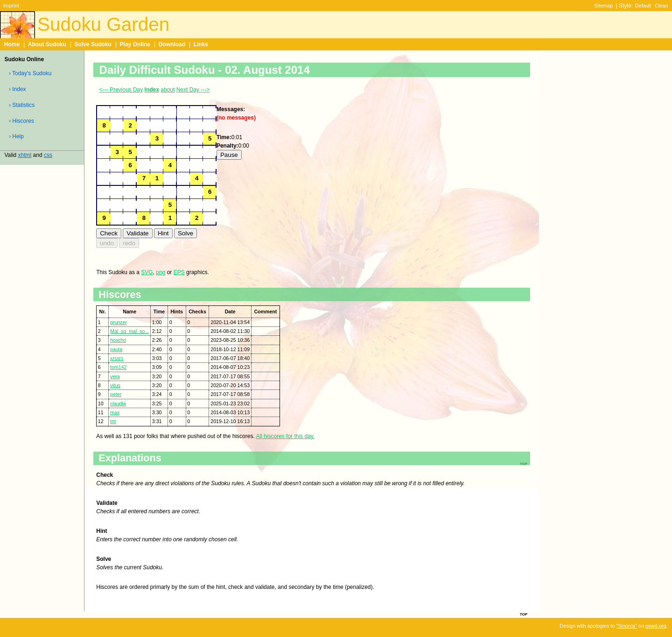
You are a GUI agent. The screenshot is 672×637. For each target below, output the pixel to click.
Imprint (11, 6)
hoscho (118, 340)
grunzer (119, 322)
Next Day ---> (193, 90)
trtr (113, 421)
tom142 (118, 367)
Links (201, 44)
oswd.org (656, 626)
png (161, 272)
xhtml (25, 155)
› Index (17, 89)
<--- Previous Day (121, 90)
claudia (118, 403)
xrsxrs (117, 358)
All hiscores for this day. (285, 436)
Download (172, 44)
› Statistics (22, 105)
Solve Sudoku (93, 44)
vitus (115, 385)
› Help (16, 136)
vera (115, 376)
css (48, 155)
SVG (147, 272)
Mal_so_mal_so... (129, 331)
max (115, 412)
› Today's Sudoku (30, 73)
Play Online (135, 44)
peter (116, 394)
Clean (661, 6)
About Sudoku (47, 44)
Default (643, 6)
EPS (179, 272)
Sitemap (603, 6)
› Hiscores (21, 121)
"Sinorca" (626, 626)
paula (116, 349)
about (168, 90)
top (524, 614)
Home (12, 44)
